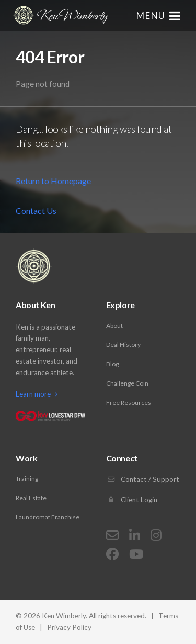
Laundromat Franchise (48, 517)
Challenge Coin (127, 383)
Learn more (37, 394)
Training (27, 478)
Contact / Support (143, 479)
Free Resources (129, 403)
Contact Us (36, 211)
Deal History (123, 344)
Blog (112, 364)
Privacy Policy (69, 627)
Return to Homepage (53, 181)
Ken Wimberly (60, 15)
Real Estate (31, 498)
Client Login (132, 500)
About (114, 326)
